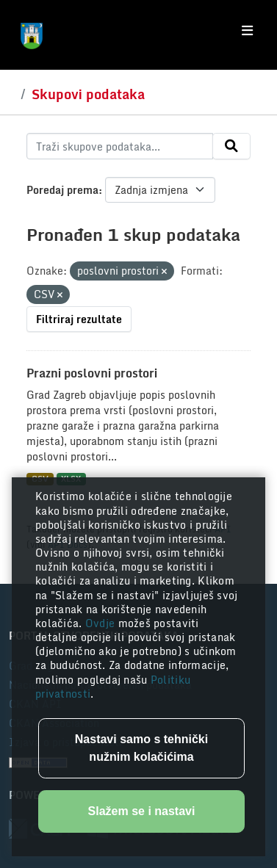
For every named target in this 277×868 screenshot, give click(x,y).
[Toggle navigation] (247, 31)
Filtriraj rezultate (79, 319)
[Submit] (231, 146)
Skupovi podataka (88, 94)
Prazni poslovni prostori (92, 373)
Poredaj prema (62, 190)
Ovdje (102, 623)
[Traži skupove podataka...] (120, 146)
